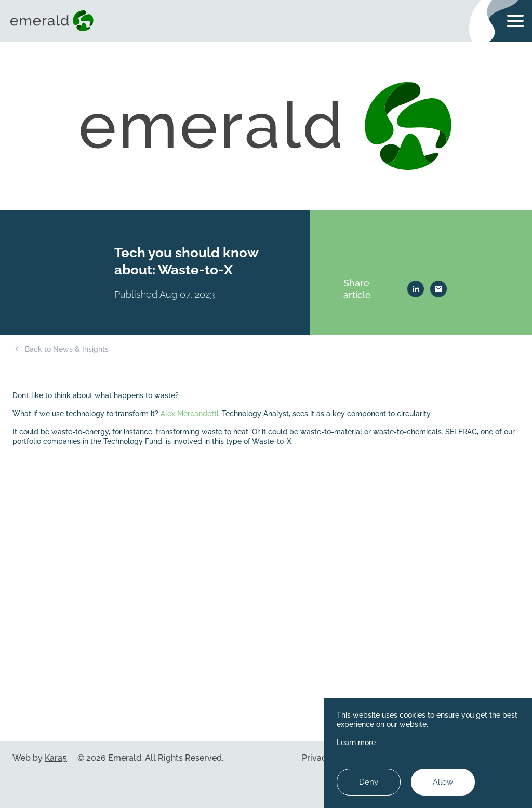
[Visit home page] (54, 21)
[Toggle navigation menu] (515, 21)
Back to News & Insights (67, 349)
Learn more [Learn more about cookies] (356, 742)
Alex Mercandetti (189, 413)
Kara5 (56, 758)
